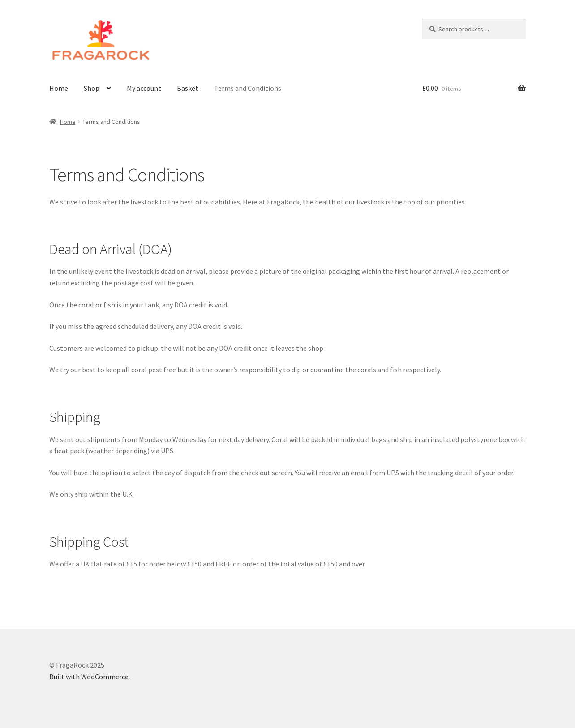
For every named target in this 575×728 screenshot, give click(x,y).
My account (144, 88)
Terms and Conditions (248, 88)
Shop (92, 88)
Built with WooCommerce (89, 677)
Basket (188, 88)
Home (59, 88)
